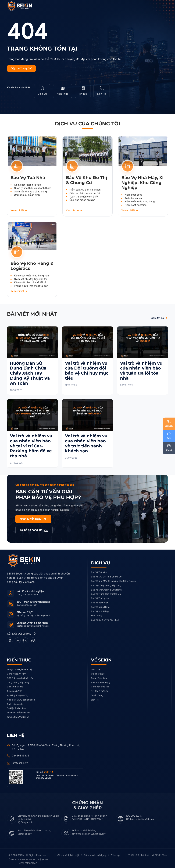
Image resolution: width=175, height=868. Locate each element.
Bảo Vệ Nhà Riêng (100, 609)
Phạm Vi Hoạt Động (101, 681)
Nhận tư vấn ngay (33, 517)
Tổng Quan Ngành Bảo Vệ (19, 667)
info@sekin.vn (20, 761)
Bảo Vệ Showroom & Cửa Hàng (106, 588)
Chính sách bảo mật (68, 853)
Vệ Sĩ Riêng (97, 614)
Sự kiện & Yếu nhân (16, 707)
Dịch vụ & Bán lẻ (15, 685)
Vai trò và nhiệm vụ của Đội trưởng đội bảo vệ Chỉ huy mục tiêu (87, 369)
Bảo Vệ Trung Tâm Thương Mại (106, 592)
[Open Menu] (164, 7)
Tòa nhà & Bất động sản (19, 711)
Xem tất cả (160, 316)
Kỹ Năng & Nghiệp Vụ (17, 693)
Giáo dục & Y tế (15, 689)
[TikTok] (33, 638)
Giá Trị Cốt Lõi (98, 672)
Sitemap (115, 853)
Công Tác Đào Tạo (100, 685)
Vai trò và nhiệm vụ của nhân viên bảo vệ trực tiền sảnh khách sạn (86, 441)
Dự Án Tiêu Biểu (99, 676)
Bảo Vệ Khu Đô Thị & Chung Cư (106, 575)
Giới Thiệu (96, 667)
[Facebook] (10, 638)
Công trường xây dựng (18, 681)
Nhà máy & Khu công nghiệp (21, 698)
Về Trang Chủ (21, 68)
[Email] (169, 448)
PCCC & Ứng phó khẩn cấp (20, 676)
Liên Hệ (95, 698)
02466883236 (21, 754)
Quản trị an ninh (15, 702)
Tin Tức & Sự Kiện (100, 689)
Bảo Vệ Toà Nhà (99, 571)
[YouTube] (25, 638)
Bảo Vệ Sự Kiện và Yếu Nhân (105, 618)
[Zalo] (169, 436)
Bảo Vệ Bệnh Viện (100, 601)
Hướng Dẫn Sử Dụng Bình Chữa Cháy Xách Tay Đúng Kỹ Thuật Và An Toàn (30, 371)
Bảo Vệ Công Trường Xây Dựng (106, 583)
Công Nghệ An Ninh (17, 672)
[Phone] (169, 423)
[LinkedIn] (18, 638)
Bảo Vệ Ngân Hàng (100, 605)
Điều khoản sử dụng (95, 853)
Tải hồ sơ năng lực (34, 528)
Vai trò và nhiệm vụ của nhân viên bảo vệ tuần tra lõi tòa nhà (141, 369)
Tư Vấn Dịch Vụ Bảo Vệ (18, 715)
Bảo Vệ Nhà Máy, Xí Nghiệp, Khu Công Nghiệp (113, 579)
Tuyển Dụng (97, 693)
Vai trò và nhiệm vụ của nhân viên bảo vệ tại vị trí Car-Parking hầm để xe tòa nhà (31, 444)
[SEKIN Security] (24, 6)
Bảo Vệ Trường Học (101, 596)
